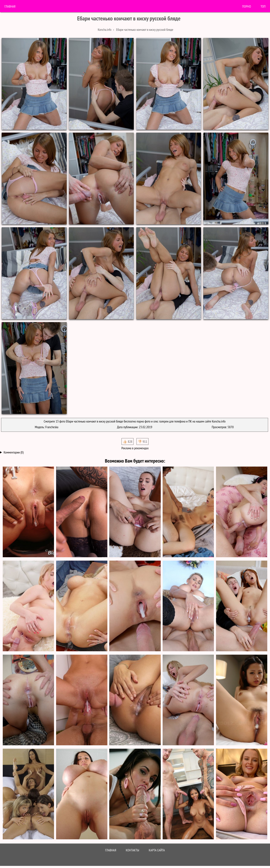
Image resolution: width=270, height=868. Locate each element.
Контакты (132, 850)
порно (247, 6)
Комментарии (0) (14, 452)
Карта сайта (157, 850)
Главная (10, 6)
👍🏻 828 (128, 441)
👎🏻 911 (142, 441)
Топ (263, 6)
